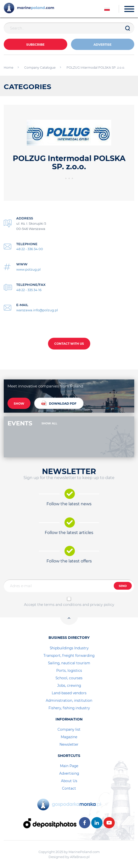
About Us (69, 781)
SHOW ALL (49, 423)
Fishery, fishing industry (69, 708)
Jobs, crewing (69, 686)
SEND (123, 586)
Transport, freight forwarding (69, 656)
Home (8, 68)
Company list (69, 729)
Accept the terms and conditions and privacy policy (69, 605)
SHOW (19, 404)
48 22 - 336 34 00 (30, 249)
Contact (69, 788)
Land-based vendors (69, 693)
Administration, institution (69, 700)
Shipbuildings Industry (69, 648)
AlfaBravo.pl (80, 857)
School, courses (69, 678)
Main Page (69, 766)
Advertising (69, 773)
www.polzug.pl (28, 269)
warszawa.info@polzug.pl (37, 310)
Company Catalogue (40, 68)
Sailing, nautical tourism (69, 663)
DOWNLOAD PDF (59, 403)
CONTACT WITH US (69, 344)
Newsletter (69, 744)
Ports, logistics (69, 671)
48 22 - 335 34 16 (29, 290)
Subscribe (35, 45)
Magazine (69, 737)
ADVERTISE (102, 45)
